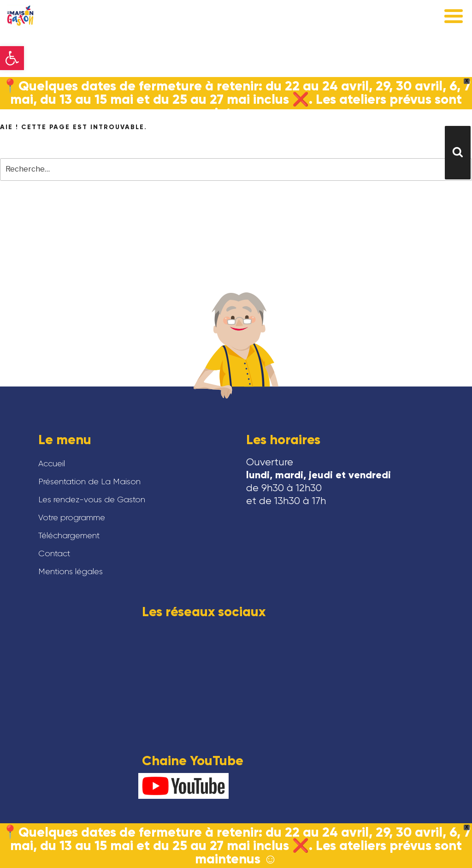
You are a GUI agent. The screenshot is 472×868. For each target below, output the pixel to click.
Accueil (52, 464)
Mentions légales (71, 571)
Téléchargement (69, 535)
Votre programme (72, 517)
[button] (12, 58)
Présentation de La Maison (89, 482)
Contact (54, 553)
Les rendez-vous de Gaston (92, 499)
